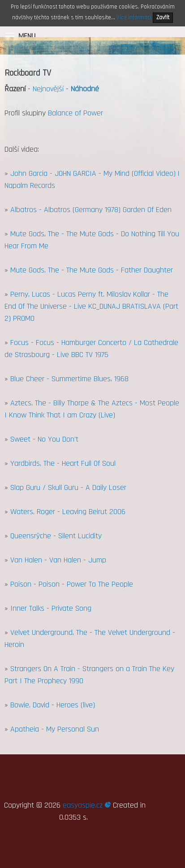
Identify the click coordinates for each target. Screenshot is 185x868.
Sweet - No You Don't (44, 439)
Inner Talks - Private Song (51, 608)
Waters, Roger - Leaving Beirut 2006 (68, 512)
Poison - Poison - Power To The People (72, 584)
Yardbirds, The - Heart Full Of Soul (63, 463)
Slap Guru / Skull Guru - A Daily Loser (68, 487)
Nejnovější (48, 89)
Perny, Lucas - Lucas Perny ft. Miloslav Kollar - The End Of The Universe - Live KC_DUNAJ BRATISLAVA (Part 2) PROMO (91, 306)
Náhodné (85, 89)
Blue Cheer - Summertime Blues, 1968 (69, 379)
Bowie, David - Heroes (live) (53, 705)
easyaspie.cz (87, 805)
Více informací (134, 17)
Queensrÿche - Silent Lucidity (56, 536)
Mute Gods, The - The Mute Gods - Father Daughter (92, 270)
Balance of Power (75, 113)
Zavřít (163, 17)
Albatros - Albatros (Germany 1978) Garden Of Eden (91, 210)
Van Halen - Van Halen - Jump (58, 560)
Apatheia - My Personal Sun (55, 729)
